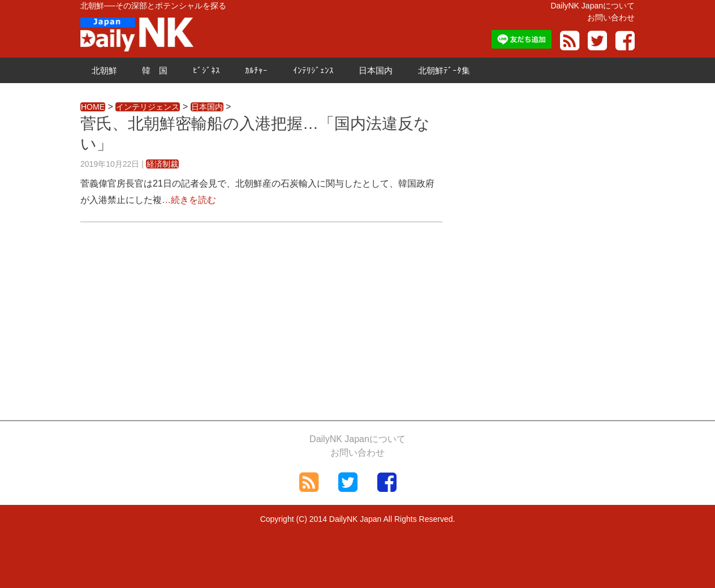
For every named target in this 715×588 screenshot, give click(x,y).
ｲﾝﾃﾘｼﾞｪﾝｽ (313, 70)
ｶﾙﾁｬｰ (256, 70)
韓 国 (155, 70)
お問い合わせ (611, 18)
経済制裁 (162, 164)
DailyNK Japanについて (593, 6)
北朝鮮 (104, 70)
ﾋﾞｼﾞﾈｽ (206, 70)
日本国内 (376, 70)
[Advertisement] (261, 318)
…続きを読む (189, 200)
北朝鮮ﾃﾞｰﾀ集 (444, 70)
